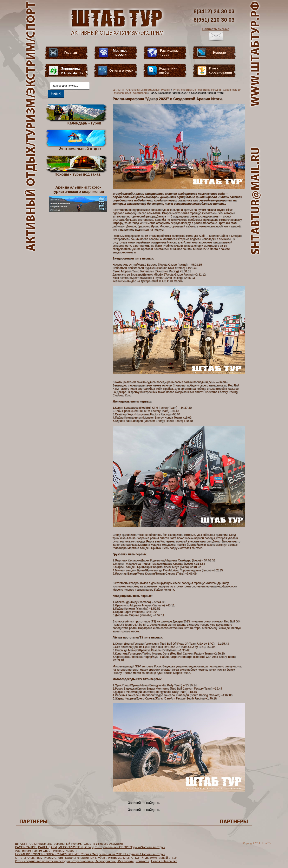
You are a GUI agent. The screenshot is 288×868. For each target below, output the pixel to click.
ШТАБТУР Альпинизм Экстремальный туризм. (142, 90)
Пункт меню (66, 71)
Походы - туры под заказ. (78, 174)
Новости (214, 53)
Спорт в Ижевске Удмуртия (103, 844)
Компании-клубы (165, 71)
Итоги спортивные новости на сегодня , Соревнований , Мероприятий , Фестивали (74, 861)
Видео (116, 53)
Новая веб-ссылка (164, 861)
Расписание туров (165, 53)
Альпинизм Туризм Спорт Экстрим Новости (46, 851)
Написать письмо (216, 34)
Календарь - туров (84, 123)
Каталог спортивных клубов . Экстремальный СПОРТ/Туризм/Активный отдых (121, 858)
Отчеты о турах (116, 71)
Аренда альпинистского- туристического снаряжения (78, 198)
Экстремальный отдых (80, 149)
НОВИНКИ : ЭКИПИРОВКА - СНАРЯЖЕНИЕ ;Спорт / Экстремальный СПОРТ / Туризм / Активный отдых (90, 854)
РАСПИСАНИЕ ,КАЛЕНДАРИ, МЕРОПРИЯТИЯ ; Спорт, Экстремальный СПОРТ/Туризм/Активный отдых (90, 847)
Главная (66, 53)
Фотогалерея (214, 71)
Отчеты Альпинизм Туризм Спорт (39, 858)
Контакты (142, 861)
